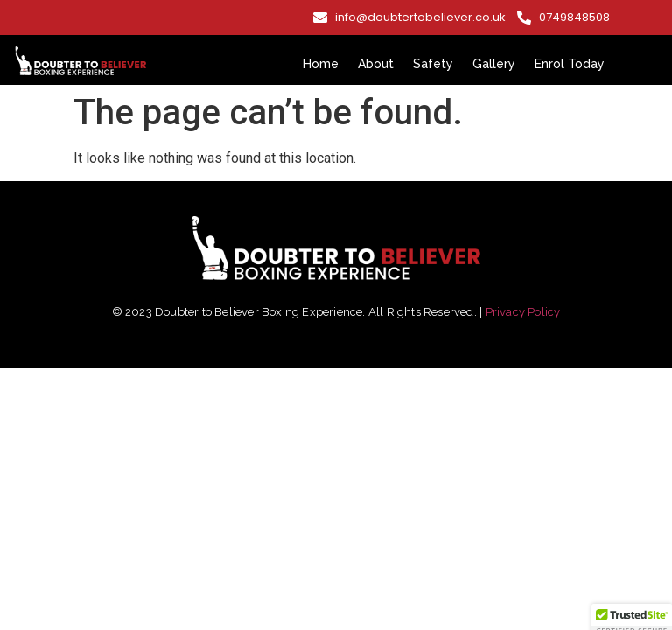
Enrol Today (570, 64)
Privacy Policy (523, 312)
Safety (433, 64)
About (376, 64)
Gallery (494, 64)
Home (321, 64)
